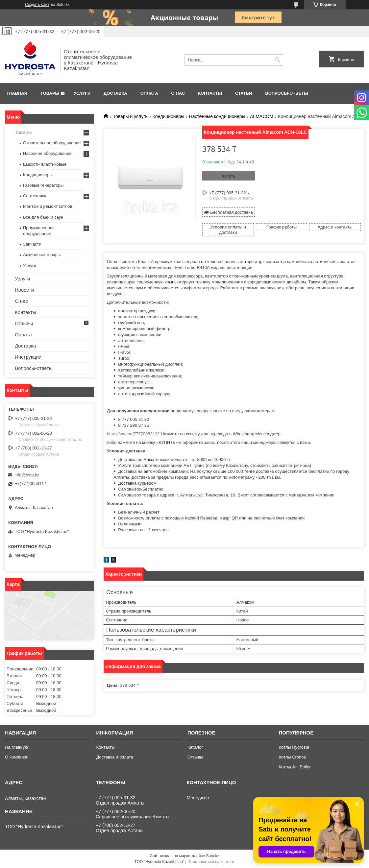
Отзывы (24, 323)
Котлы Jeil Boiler (295, 767)
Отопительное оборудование (52, 143)
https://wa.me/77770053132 (133, 434)
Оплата (149, 93)
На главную (16, 747)
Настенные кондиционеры (217, 116)
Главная (17, 93)
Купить (228, 176)
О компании (17, 757)
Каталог (195, 747)
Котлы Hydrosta (294, 747)
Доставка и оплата (115, 757)
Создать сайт (37, 5)
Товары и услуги (130, 116)
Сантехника (35, 196)
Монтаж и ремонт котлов (48, 206)
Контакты (210, 93)
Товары (50, 93)
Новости (24, 290)
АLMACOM (262, 116)
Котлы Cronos (292, 757)
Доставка (115, 93)
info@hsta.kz (27, 475)
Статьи (244, 93)
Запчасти (32, 244)
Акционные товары (42, 255)
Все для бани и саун (43, 217)
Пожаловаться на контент (211, 862)
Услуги (82, 93)
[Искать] (277, 60)
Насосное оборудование (47, 153)
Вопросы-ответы (287, 93)
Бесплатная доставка (231, 212)
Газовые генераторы (43, 185)
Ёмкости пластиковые (45, 164)
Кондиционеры (169, 116)
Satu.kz (212, 856)
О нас (178, 93)
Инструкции (28, 357)
